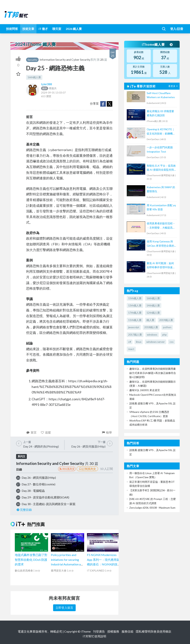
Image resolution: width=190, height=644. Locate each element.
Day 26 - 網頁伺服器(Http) (39, 478)
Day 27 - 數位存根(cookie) (38, 484)
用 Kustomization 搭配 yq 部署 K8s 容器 (161, 207)
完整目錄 (24, 510)
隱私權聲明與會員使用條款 (154, 631)
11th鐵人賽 (135, 320)
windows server (155, 342)
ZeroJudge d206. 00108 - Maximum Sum (152, 508)
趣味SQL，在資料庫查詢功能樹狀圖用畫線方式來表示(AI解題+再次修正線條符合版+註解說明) (153, 373)
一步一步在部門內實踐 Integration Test (160, 149)
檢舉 (107, 432)
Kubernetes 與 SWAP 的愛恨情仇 (161, 189)
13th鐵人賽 (135, 305)
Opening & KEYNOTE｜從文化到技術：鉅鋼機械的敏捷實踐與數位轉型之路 (161, 132)
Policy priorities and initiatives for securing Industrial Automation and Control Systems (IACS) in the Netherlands (67, 564)
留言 (31, 432)
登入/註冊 (177, 29)
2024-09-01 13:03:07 (53, 93)
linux (139, 342)
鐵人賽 (150, 320)
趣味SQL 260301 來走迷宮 (145, 390)
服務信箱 (127, 631)
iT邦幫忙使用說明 (94, 636)
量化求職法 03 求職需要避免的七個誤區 (160, 113)
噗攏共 (49, 88)
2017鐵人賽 (135, 335)
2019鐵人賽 (166, 320)
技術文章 (28, 29)
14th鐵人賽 (153, 305)
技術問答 (12, 29)
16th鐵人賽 (34, 77)
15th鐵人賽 (135, 298)
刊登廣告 (99, 631)
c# (130, 342)
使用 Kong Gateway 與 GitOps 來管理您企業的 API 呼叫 (160, 244)
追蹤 (46, 432)
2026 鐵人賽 (74, 29)
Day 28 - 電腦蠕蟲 (33, 491)
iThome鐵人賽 (157, 44)
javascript (134, 327)
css (172, 342)
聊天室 (57, 29)
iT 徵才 (43, 29)
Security (32, 60)
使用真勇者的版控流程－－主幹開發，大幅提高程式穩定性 (161, 226)
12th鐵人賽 (153, 313)
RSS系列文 (67, 469)
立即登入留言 (64, 608)
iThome (86, 631)
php (164, 335)
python (167, 327)
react (131, 349)
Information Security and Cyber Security (65, 59)
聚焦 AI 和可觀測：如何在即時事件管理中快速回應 (161, 266)
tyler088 (47, 84)
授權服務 (113, 631)
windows (152, 335)
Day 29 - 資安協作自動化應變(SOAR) (45, 497)
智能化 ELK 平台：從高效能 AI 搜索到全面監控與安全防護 (161, 168)
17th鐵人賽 (135, 313)
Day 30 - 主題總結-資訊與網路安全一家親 (49, 504)
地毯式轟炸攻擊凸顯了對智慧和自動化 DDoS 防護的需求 (31, 560)
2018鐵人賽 (151, 327)
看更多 (173, 86)
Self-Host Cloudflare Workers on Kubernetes (161, 95)
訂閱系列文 (87, 469)
